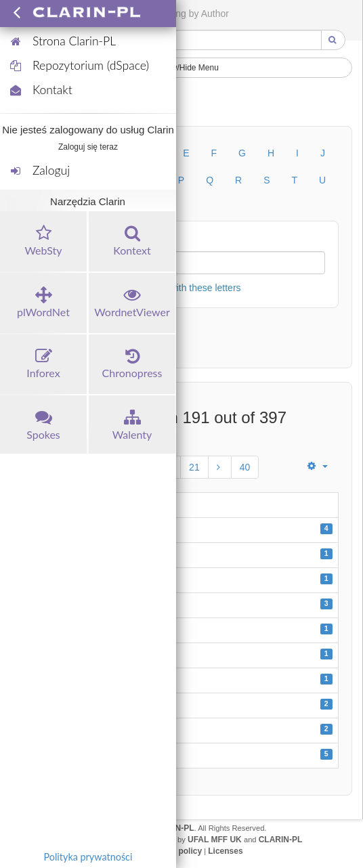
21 (194, 467)
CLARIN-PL (281, 840)
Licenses (225, 851)
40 (245, 467)
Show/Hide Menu (181, 68)
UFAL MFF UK (215, 840)
